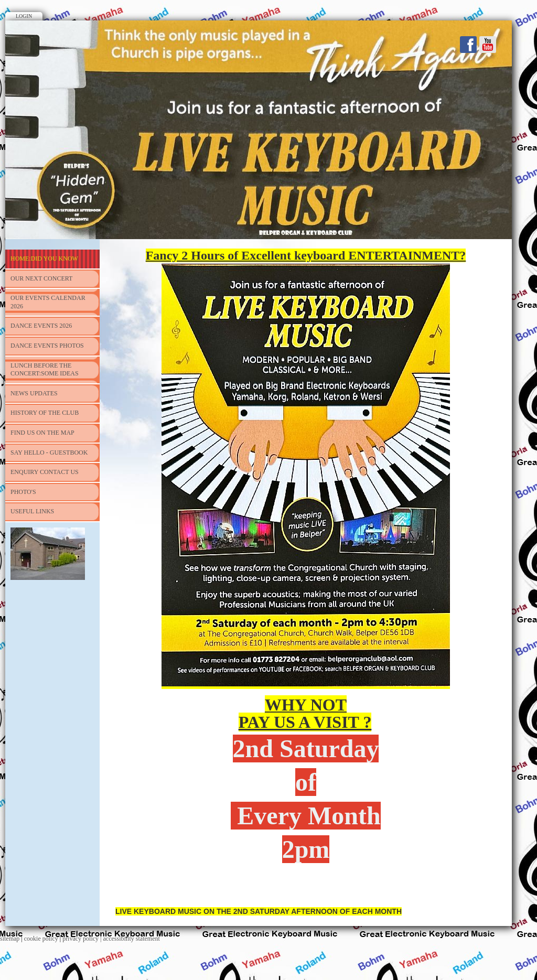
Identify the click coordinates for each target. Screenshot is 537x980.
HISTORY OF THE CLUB (45, 413)
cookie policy (41, 939)
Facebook (468, 45)
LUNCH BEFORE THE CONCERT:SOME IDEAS (45, 370)
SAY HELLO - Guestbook (49, 453)
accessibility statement (132, 939)
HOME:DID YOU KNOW (44, 259)
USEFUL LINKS (32, 511)
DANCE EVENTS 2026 (41, 326)
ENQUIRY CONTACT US (45, 472)
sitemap (10, 939)
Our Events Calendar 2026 (48, 302)
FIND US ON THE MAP (42, 433)
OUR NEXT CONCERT (41, 278)
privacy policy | (83, 939)
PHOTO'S (23, 492)
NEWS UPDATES (34, 393)
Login (24, 16)
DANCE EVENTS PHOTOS (47, 346)
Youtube (488, 45)
